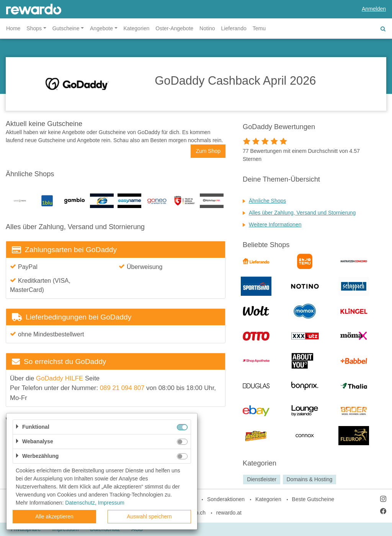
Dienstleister (262, 479)
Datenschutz (80, 503)
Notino (207, 28)
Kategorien (137, 28)
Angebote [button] (101, 28)
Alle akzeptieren (54, 516)
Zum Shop (208, 151)
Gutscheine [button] (66, 28)
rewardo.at (229, 513)
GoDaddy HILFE (60, 378)
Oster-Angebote (174, 28)
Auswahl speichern (149, 516)
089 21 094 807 (122, 388)
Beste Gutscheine (313, 499)
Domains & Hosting (309, 479)
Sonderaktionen (226, 499)
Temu (259, 28)
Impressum (111, 503)
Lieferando (234, 28)
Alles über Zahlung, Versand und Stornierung (302, 213)
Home (13, 28)
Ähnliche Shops (267, 201)
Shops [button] (34, 28)
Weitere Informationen (275, 225)
